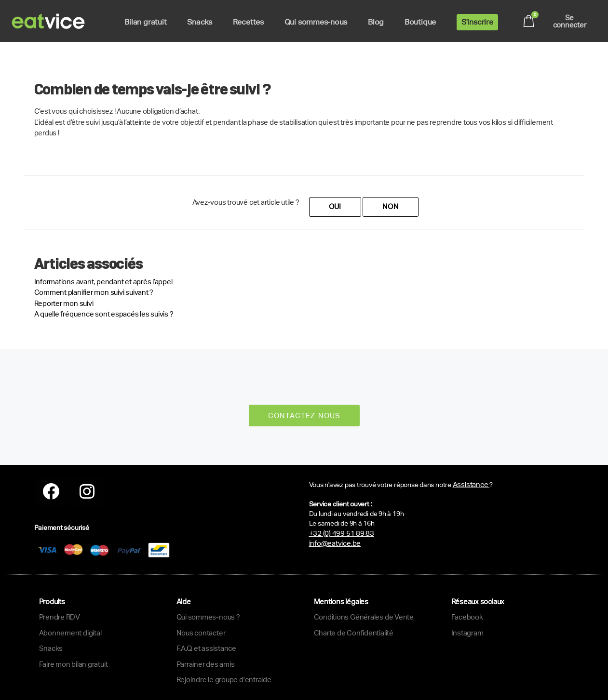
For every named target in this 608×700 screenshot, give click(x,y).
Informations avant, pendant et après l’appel (103, 282)
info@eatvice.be (335, 543)
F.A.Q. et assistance (207, 648)
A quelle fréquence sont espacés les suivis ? (104, 314)
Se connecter (570, 21)
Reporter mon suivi (64, 303)
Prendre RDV (60, 617)
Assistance (471, 484)
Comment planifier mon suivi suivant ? (94, 292)
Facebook (467, 617)
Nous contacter (201, 633)
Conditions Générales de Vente (364, 617)
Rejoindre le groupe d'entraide (224, 680)
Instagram (467, 633)
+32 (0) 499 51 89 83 (342, 533)
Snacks (51, 648)
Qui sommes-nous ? (208, 617)
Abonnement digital (70, 633)
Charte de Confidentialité (354, 633)
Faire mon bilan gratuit (74, 664)
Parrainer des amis (206, 664)
